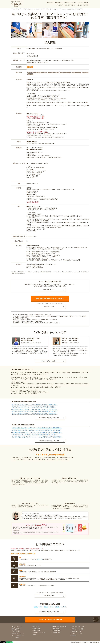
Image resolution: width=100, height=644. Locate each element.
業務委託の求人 (59, 3)
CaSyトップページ (17, 627)
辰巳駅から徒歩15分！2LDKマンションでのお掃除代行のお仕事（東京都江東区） (35, 435)
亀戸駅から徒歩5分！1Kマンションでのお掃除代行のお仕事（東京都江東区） (34, 407)
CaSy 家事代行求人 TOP (16, 9)
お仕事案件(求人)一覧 (70, 5)
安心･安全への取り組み (83, 5)
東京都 (38, 9)
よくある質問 (60, 5)
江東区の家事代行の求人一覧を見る (49, 441)
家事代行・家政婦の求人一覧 (29, 9)
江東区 (47, 9)
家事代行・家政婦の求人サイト (17, 4)
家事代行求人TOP (49, 307)
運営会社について (76, 631)
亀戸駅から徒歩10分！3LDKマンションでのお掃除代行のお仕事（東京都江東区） (35, 409)
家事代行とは (50, 3)
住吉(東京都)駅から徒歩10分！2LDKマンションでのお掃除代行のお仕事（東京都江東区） (37, 437)
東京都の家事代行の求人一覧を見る (49, 612)
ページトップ (96, 620)
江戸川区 (64, 607)
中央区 (36, 607)
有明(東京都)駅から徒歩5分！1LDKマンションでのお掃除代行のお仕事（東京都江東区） (37, 430)
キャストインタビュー (83, 3)
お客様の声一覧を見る (49, 290)
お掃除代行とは (37, 629)
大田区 (57, 607)
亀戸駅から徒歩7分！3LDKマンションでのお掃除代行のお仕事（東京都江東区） (35, 414)
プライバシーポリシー (77, 633)
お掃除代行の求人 (57, 631)
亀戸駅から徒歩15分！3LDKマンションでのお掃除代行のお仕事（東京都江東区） (35, 412)
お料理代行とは (37, 631)
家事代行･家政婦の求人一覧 (59, 627)
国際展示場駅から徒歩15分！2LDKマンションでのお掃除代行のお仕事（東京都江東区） (37, 428)
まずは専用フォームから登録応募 (50, 619)
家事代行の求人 (56, 629)
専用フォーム (40, 559)
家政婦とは (35, 635)
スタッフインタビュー (18, 635)
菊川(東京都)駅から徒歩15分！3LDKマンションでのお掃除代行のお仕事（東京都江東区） (37, 432)
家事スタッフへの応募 (77, 629)
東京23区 (43, 9)
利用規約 (74, 635)
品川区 (52, 607)
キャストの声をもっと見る (49, 361)
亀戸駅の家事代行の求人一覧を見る (49, 418)
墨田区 (46, 607)
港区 (41, 607)
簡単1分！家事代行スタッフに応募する (50, 299)
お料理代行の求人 (57, 633)
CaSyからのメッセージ (70, 3)
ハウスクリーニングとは (39, 633)
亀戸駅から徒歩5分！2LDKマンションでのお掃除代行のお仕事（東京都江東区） (35, 405)
